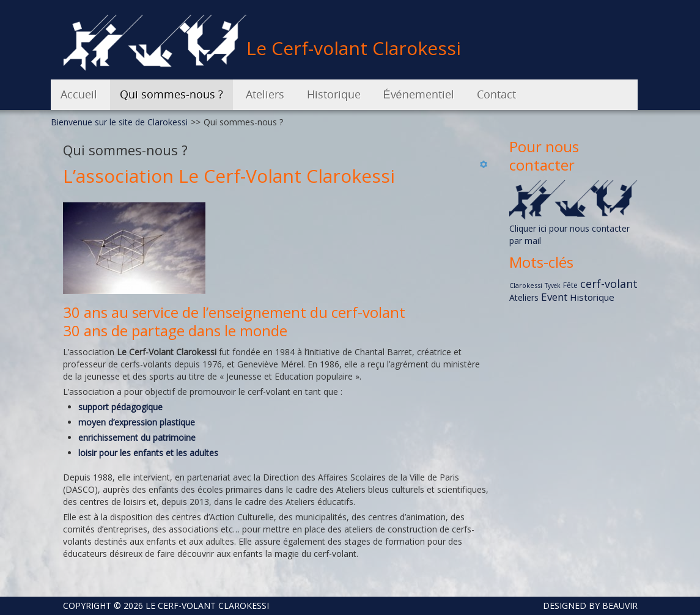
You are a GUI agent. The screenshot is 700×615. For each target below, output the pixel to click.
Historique (592, 297)
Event (554, 297)
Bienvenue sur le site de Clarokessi (119, 122)
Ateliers (524, 297)
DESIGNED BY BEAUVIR (585, 606)
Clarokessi (526, 285)
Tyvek (553, 285)
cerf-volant (609, 284)
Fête (570, 285)
